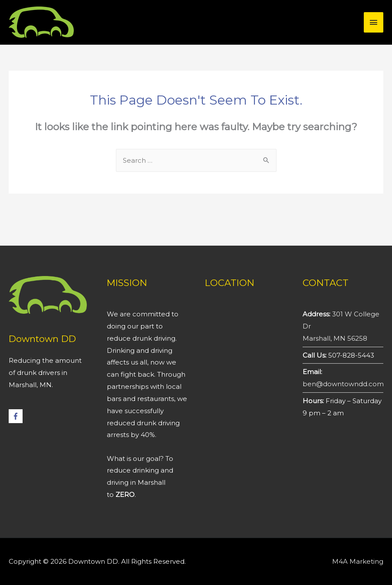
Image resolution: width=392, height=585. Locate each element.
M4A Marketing (358, 561)
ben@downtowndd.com (343, 384)
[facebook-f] (17, 416)
